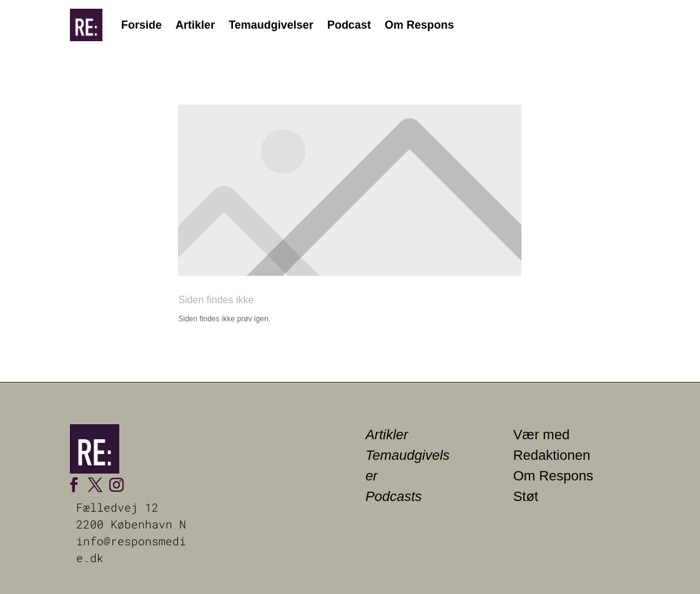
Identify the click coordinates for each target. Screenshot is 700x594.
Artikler (195, 25)
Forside (141, 25)
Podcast (349, 25)
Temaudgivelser (271, 25)
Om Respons (419, 25)
